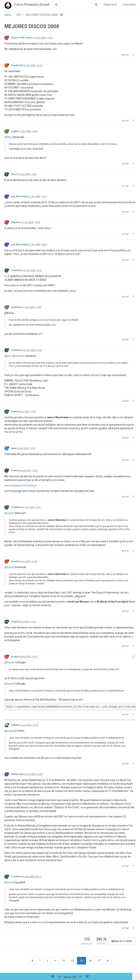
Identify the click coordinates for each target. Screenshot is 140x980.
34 (73, 961)
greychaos (17, 307)
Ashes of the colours (22, 38)
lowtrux (15, 471)
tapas (14, 448)
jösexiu (15, 561)
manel (14, 412)
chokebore (17, 270)
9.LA (7, 276)
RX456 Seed (17, 774)
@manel (9, 513)
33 (64, 961)
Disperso (16, 222)
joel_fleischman (19, 196)
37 (99, 961)
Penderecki (17, 65)
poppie (15, 131)
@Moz (8, 137)
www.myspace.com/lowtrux (21, 485)
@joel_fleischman (15, 356)
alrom (14, 174)
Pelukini (15, 725)
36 (90, 961)
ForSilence (17, 507)
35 (81, 961)
